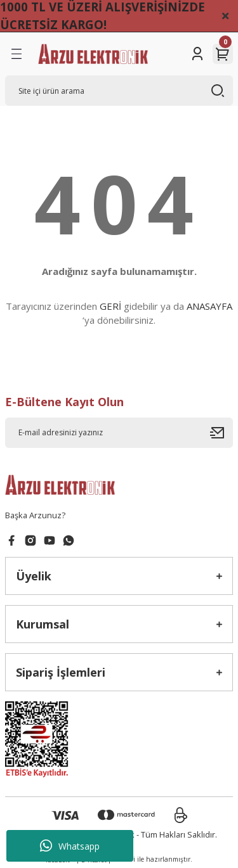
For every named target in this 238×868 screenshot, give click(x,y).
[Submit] (221, 433)
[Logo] (93, 54)
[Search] (119, 91)
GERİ (110, 306)
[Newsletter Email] (119, 433)
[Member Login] (197, 54)
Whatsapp (70, 846)
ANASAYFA (209, 306)
